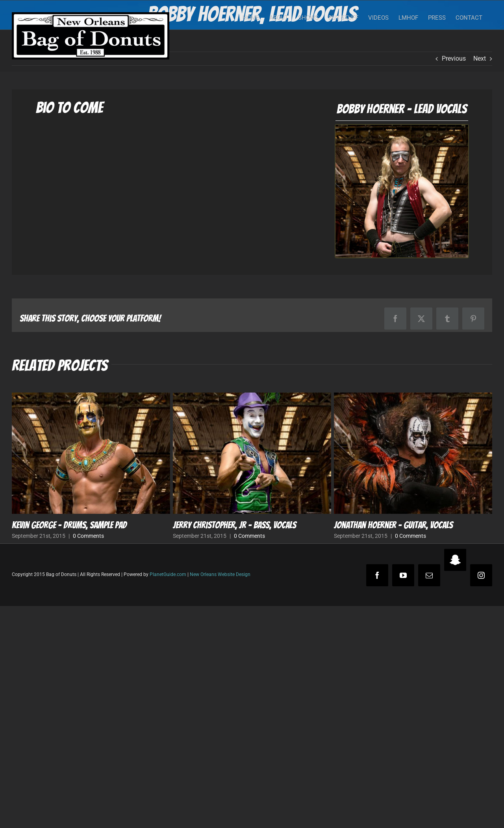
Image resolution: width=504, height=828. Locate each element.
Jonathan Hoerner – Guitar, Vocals (393, 525)
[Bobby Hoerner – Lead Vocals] (402, 128)
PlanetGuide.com (168, 574)
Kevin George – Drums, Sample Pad (69, 525)
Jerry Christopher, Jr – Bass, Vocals (234, 525)
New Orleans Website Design (220, 574)
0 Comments (88, 536)
